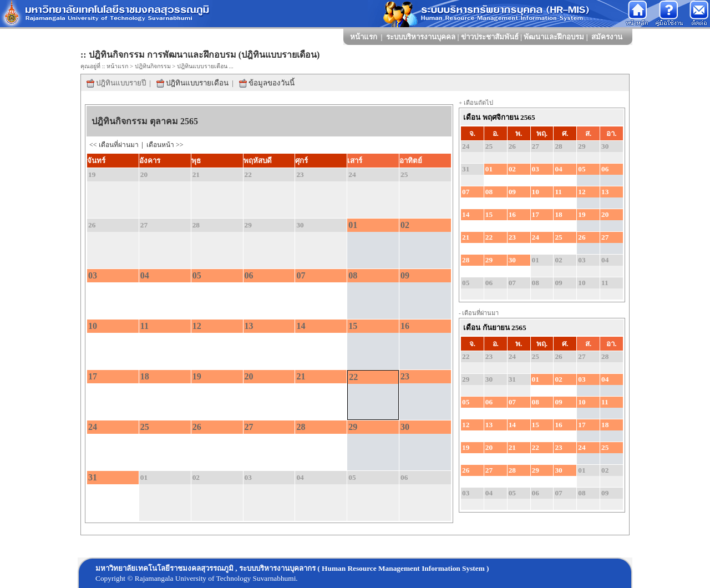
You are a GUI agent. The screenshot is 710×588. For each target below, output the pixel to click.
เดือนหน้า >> (165, 145)
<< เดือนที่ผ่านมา (115, 145)
